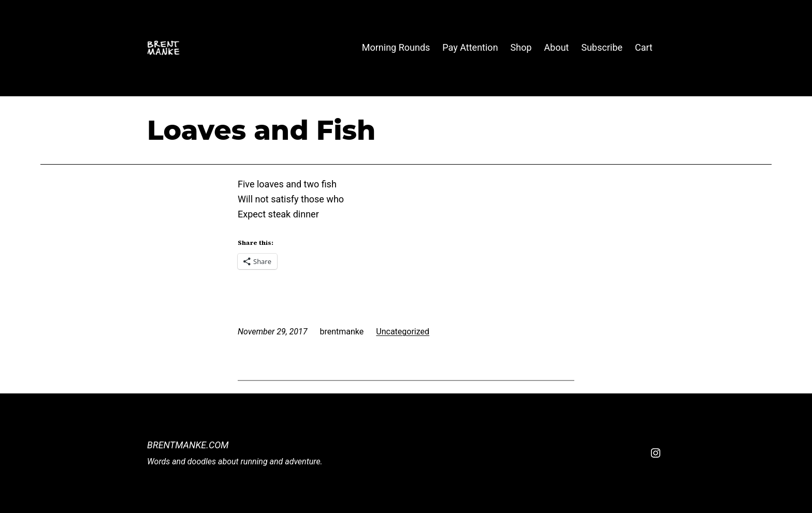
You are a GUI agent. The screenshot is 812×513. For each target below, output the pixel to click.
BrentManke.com (188, 445)
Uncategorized (403, 332)
